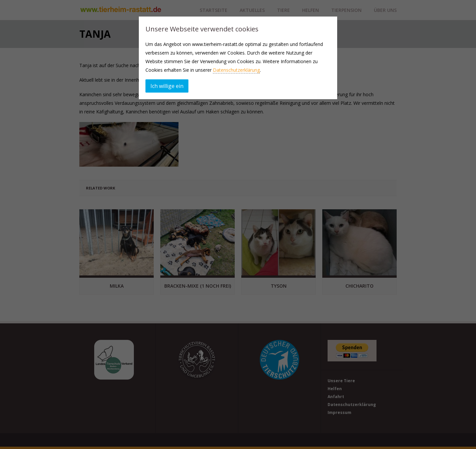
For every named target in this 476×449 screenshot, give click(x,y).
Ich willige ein (167, 86)
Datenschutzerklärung (236, 70)
